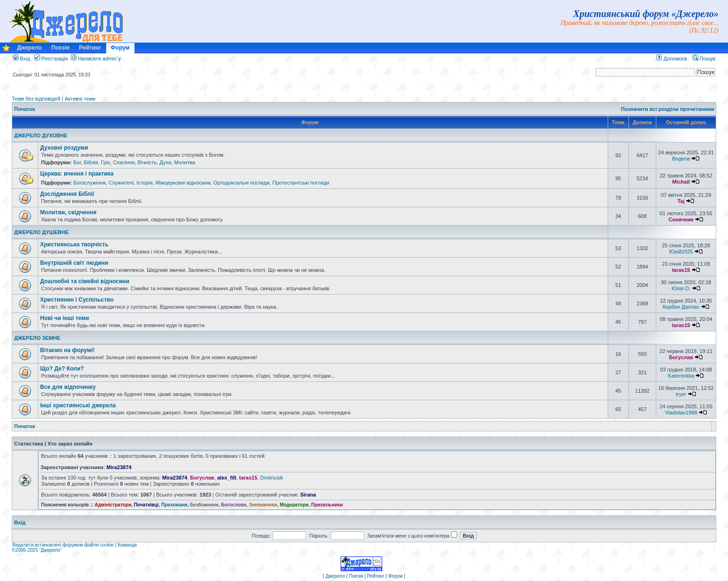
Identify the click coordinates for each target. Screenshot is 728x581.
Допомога (671, 59)
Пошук (704, 59)
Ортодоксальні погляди (241, 183)
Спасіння (124, 162)
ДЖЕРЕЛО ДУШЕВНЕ (42, 232)
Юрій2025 (681, 252)
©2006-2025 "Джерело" (37, 550)
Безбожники (204, 505)
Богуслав (681, 357)
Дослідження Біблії (67, 194)
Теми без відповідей (36, 99)
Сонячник (681, 219)
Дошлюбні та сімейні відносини (85, 281)
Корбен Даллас (681, 307)
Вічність (147, 162)
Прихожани (175, 505)
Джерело (29, 48)
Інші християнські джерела (78, 405)
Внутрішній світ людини (74, 263)
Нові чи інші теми (65, 318)
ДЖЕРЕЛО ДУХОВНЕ (41, 135)
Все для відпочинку (68, 387)
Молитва (185, 162)
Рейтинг (90, 48)
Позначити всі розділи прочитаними (668, 109)
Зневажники (263, 505)
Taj (681, 201)
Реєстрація (51, 59)
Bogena (681, 159)
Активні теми (80, 99)
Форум (120, 48)
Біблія (91, 162)
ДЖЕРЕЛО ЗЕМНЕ (37, 338)
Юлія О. (681, 288)
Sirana (308, 495)
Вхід (21, 59)
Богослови (234, 505)
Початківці (146, 505)
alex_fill (226, 478)
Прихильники (327, 505)
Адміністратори (113, 505)
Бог (77, 162)
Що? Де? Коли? (62, 369)
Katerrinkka (681, 376)
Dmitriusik (271, 478)
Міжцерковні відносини (183, 183)
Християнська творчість (74, 244)
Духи (165, 162)
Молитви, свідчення (68, 212)
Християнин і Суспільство (77, 300)
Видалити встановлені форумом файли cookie (63, 545)
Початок (25, 109)
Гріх (105, 162)
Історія (144, 183)
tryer (681, 394)
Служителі (121, 183)
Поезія (60, 48)
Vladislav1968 (681, 413)
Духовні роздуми (64, 148)
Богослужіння (89, 183)
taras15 (681, 270)
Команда (127, 545)
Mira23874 (119, 467)
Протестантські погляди (301, 183)
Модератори (294, 505)
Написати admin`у (99, 59)
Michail (681, 182)
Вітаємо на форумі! (67, 350)
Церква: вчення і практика (77, 174)
